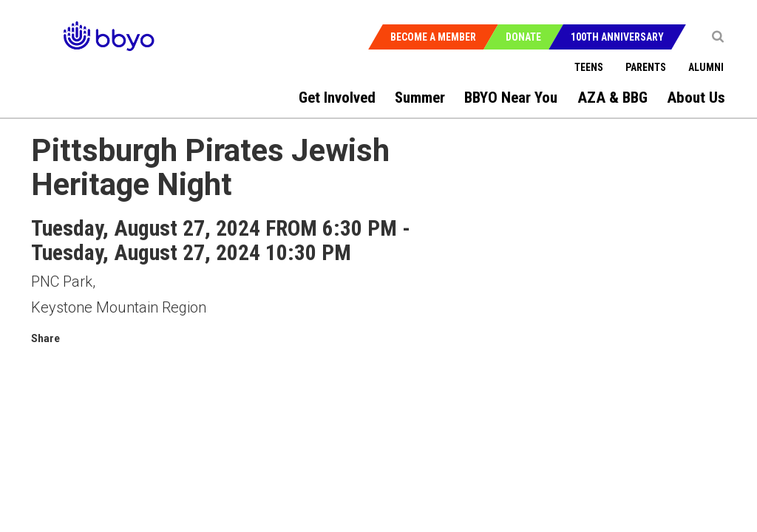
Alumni (706, 67)
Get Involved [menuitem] (337, 98)
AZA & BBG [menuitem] (612, 98)
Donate (523, 37)
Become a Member (433, 37)
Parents (646, 67)
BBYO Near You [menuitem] (511, 98)
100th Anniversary (617, 37)
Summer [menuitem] (420, 98)
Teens (589, 67)
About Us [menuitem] (696, 98)
